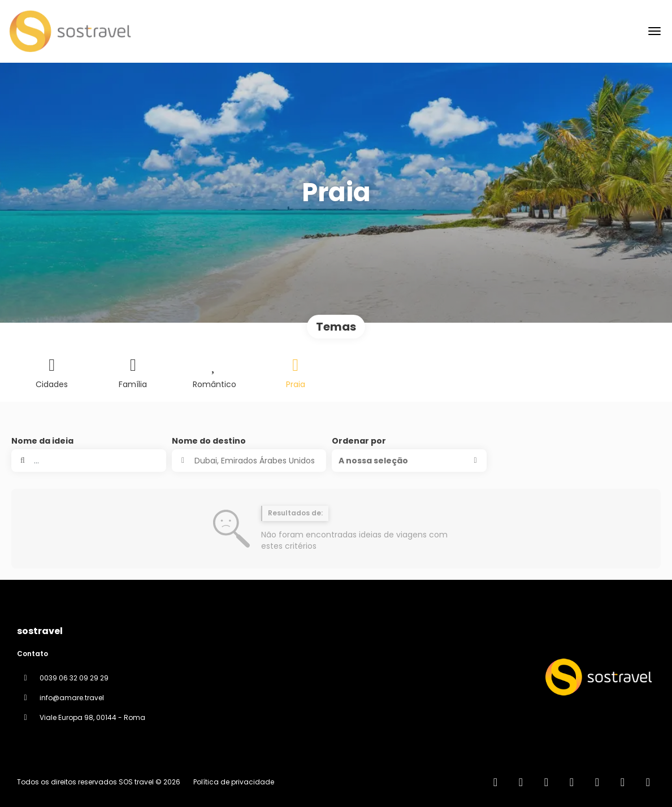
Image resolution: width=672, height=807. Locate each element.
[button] (409, 461)
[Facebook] (521, 782)
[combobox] (249, 461)
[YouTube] (597, 782)
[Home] (495, 782)
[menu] (654, 31)
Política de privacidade (234, 782)
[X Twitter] (546, 782)
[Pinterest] (623, 782)
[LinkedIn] (648, 782)
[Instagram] (572, 782)
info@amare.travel (72, 698)
